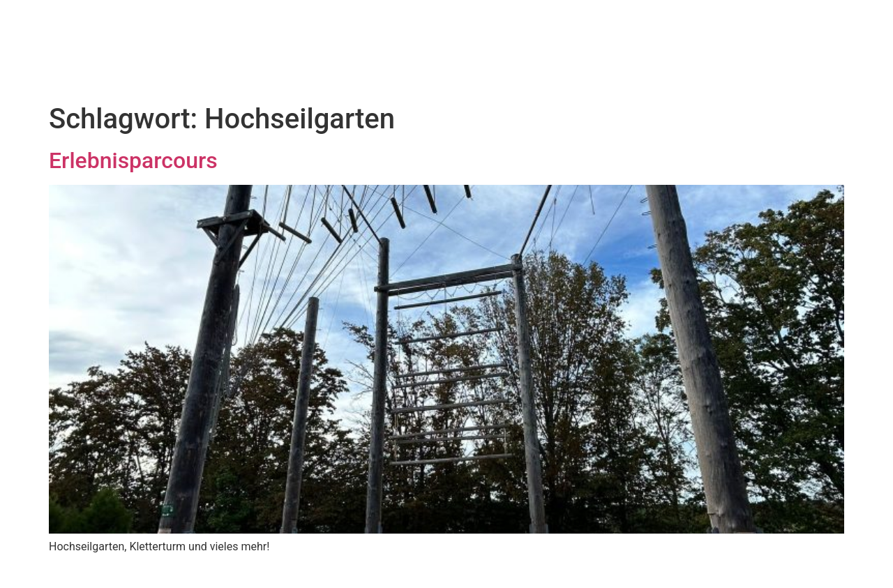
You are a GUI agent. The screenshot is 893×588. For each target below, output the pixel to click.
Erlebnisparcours (133, 160)
